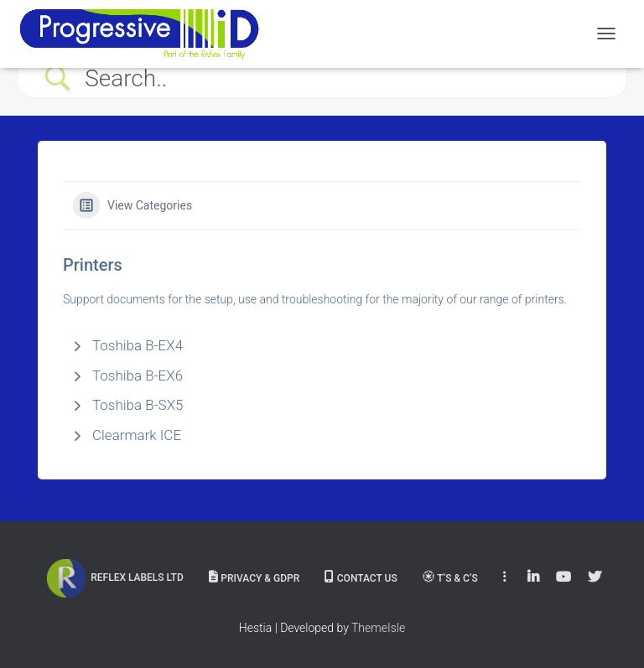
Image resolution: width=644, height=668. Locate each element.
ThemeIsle (378, 628)
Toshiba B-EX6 (138, 375)
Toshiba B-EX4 (138, 345)
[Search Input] (343, 78)
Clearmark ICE (137, 435)
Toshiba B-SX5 (138, 405)
